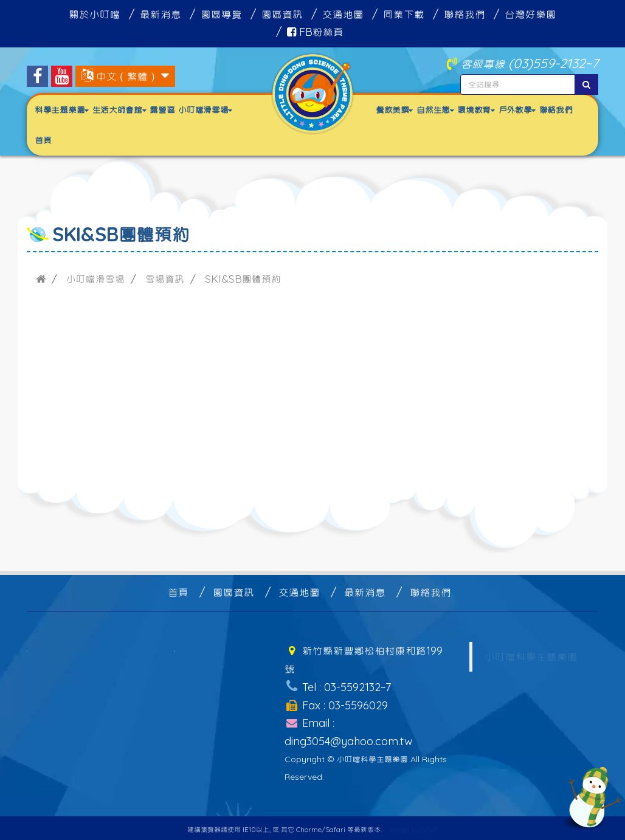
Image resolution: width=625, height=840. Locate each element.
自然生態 (435, 110)
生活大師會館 (119, 110)
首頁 (43, 140)
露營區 (162, 110)
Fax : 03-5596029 (336, 703)
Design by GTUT (414, 826)
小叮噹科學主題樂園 (531, 656)
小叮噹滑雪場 (205, 110)
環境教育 (476, 110)
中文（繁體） (127, 76)
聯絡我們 (464, 14)
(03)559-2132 (547, 63)
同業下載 (404, 14)
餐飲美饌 (394, 110)
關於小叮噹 (95, 14)
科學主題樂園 (62, 110)
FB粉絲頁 (315, 32)
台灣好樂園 (530, 14)
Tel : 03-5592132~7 (337, 685)
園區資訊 (282, 14)
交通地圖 (343, 14)
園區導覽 (221, 14)
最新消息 (161, 14)
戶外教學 (517, 110)
